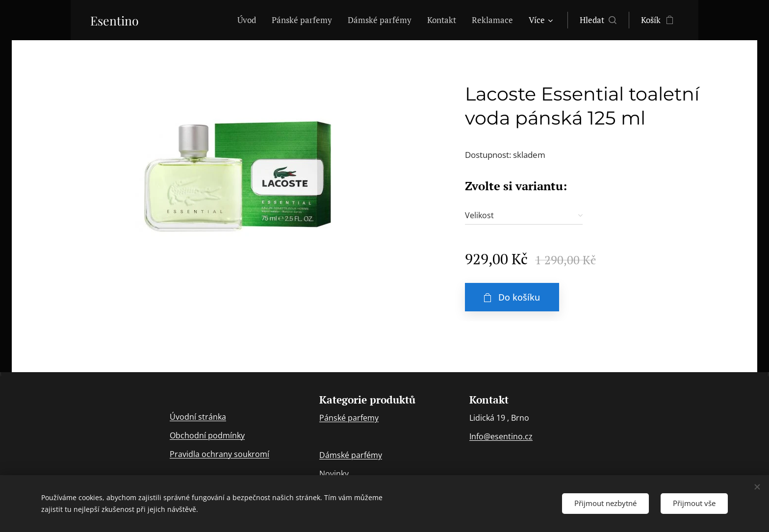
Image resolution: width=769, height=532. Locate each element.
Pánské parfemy (349, 418)
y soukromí (249, 454)
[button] (598, 20)
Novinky (334, 474)
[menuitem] (249, 20)
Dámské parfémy (351, 456)
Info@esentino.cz (501, 437)
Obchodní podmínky (207, 435)
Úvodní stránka (198, 417)
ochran (215, 454)
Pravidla (186, 454)
